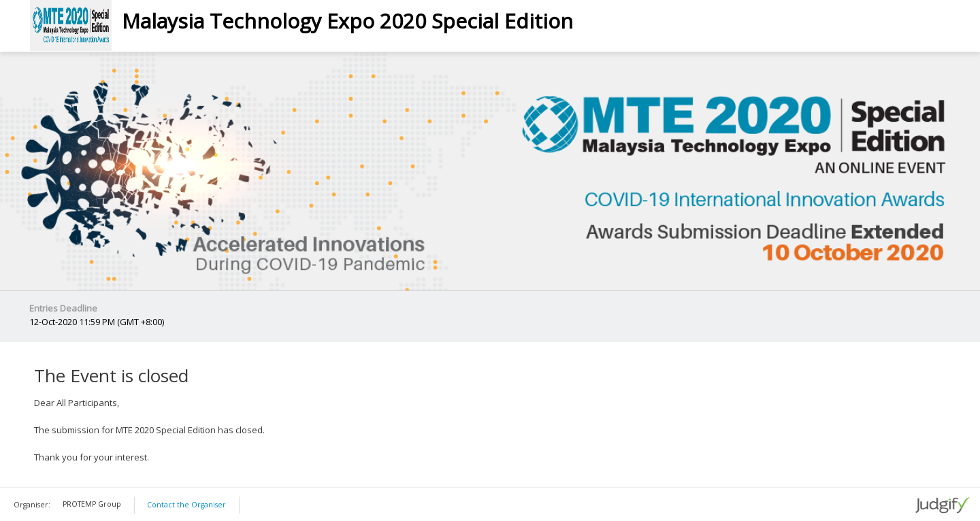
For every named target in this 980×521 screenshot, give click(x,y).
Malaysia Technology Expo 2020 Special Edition (347, 21)
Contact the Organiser (186, 505)
